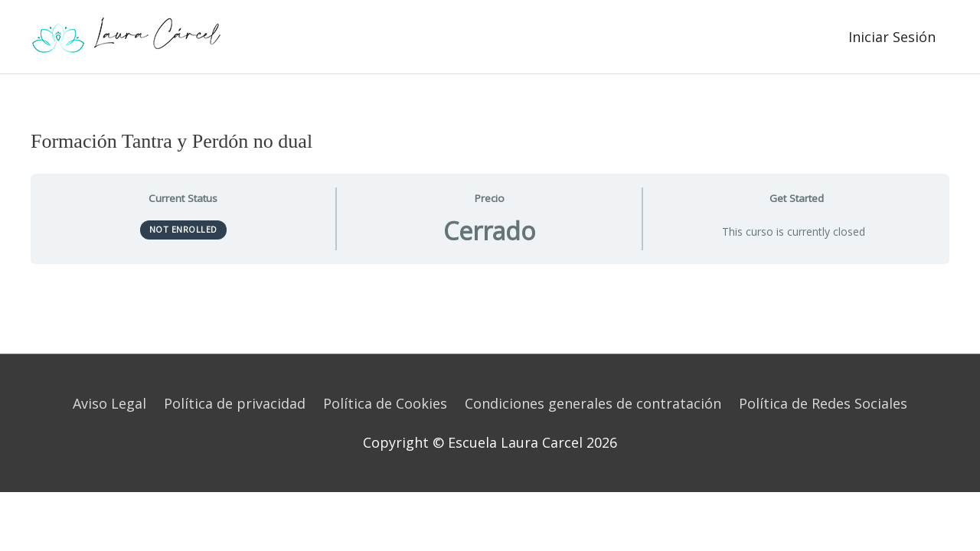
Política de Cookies (385, 403)
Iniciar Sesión (892, 37)
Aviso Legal (109, 403)
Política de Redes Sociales (823, 403)
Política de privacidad (235, 403)
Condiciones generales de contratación (593, 403)
